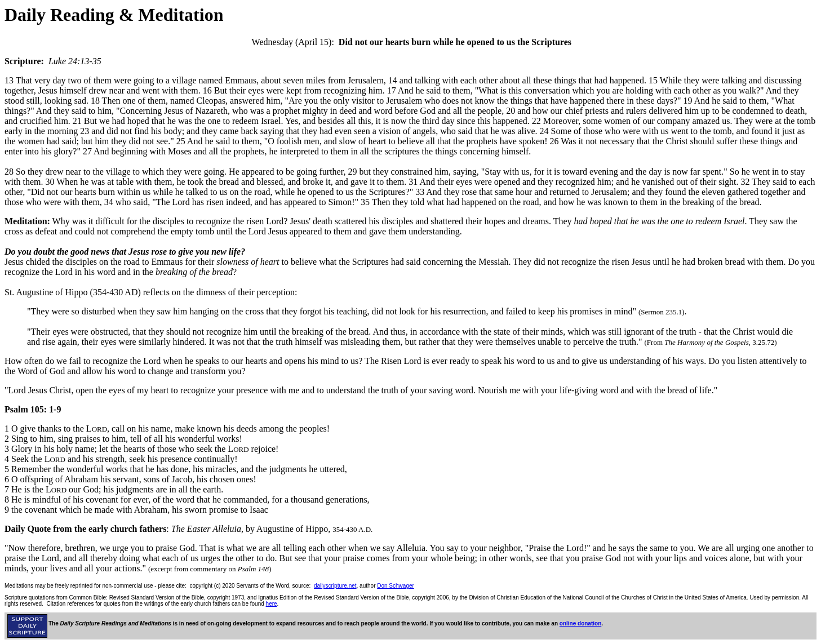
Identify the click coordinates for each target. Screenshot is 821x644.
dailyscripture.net (335, 586)
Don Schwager (396, 586)
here (272, 604)
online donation (580, 623)
